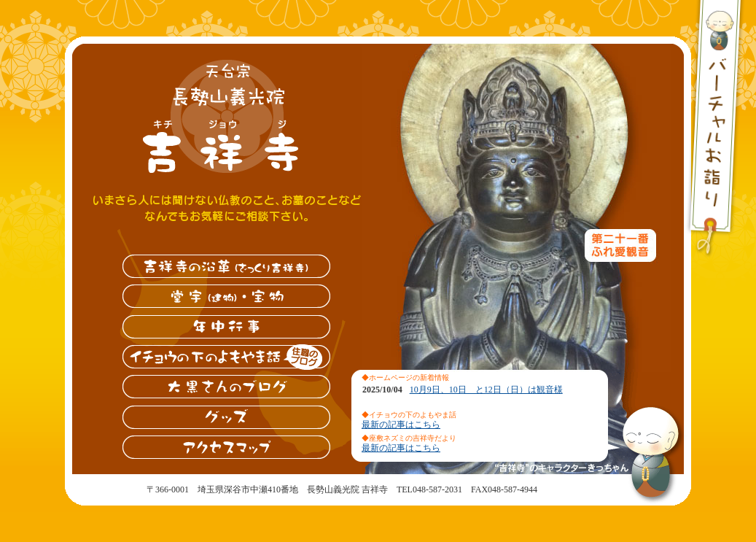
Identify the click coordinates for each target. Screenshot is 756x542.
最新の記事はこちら (401, 425)
